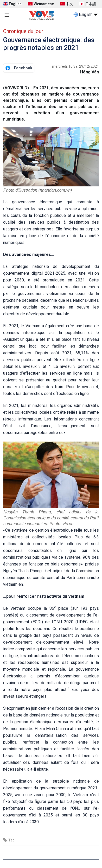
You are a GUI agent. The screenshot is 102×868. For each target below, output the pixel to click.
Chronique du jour (23, 31)
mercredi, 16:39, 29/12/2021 (75, 66)
